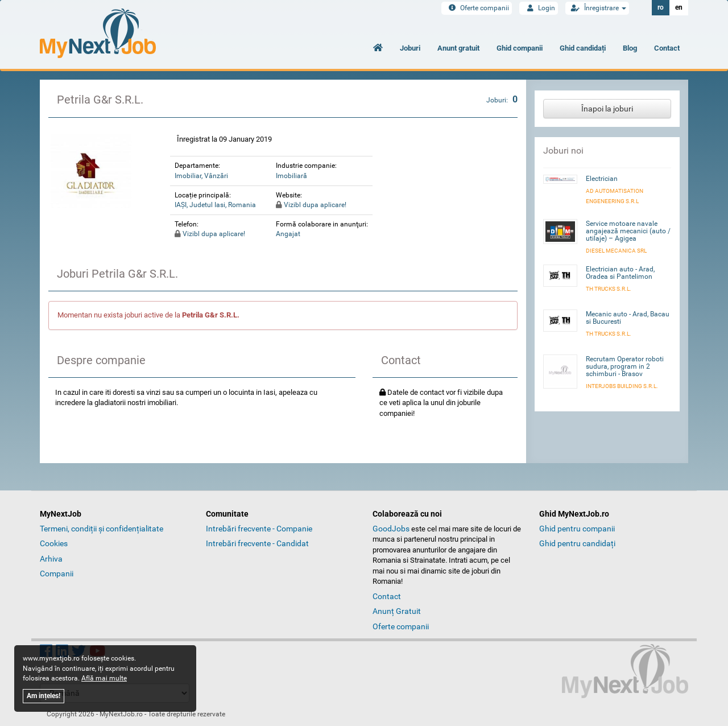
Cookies (54, 543)
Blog (630, 48)
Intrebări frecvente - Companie (259, 529)
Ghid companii (520, 48)
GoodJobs (391, 529)
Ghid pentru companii (577, 529)
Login (539, 8)
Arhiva (51, 559)
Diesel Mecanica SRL (616, 251)
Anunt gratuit (458, 48)
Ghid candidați (583, 48)
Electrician (602, 179)
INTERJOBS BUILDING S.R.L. (622, 386)
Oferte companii (477, 8)
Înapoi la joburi (607, 109)
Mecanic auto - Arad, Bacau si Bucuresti (628, 318)
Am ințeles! (44, 696)
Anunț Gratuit (397, 611)
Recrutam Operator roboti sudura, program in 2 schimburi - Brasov (625, 366)
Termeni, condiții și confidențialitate (102, 529)
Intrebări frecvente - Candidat (257, 543)
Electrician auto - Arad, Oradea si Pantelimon (620, 273)
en (679, 7)
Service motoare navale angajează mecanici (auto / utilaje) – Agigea (628, 231)
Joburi (410, 48)
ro (661, 7)
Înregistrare (597, 8)
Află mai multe (104, 678)
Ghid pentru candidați (577, 543)
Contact (667, 48)
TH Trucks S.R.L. (609, 289)
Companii (57, 574)
